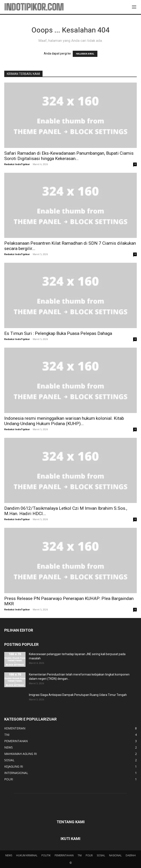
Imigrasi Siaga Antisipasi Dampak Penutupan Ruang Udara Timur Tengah (78, 695)
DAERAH (131, 855)
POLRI (89, 855)
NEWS (9, 855)
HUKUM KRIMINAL (27, 855)
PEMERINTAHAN (64, 855)
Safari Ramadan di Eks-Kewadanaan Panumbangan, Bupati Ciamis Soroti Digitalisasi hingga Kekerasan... (69, 156)
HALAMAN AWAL (85, 54)
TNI (80, 855)
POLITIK (46, 855)
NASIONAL (115, 855)
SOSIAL (101, 855)
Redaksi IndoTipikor (17, 164)
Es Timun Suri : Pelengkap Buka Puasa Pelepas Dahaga (58, 333)
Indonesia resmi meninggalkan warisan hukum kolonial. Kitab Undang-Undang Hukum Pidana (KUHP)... (64, 421)
